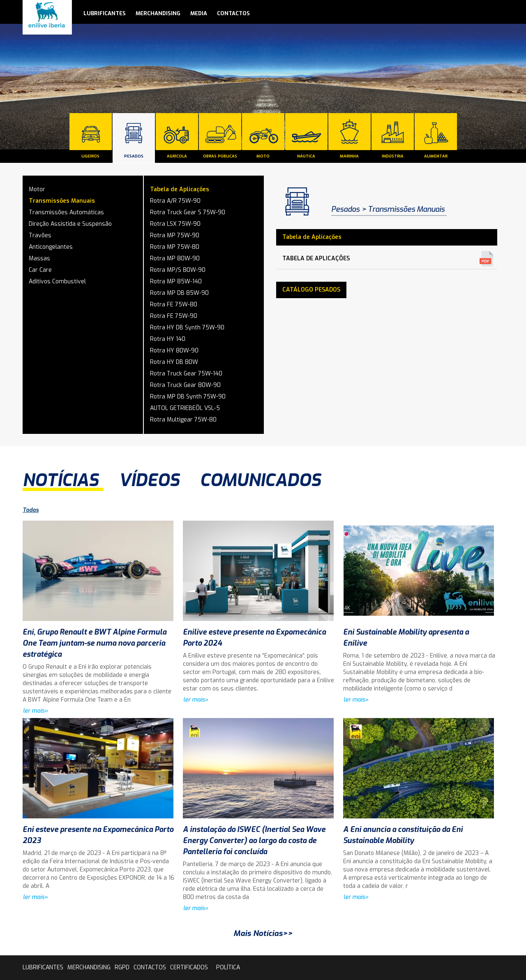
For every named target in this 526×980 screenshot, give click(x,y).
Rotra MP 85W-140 (176, 281)
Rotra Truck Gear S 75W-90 (188, 212)
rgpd (122, 967)
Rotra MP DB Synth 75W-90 (188, 397)
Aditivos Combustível (57, 281)
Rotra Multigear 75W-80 (183, 420)
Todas (31, 510)
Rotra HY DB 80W (174, 362)
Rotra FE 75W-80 (174, 305)
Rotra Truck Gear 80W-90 (185, 385)
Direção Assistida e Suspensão (70, 224)
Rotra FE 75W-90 (174, 316)
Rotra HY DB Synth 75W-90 (187, 328)
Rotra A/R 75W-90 (175, 201)
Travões (40, 235)
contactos (233, 13)
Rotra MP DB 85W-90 (179, 293)
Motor (37, 189)
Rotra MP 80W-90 (175, 258)
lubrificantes (105, 13)
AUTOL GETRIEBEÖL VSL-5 (185, 408)
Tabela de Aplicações (180, 189)
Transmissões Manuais (62, 201)
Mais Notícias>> (263, 933)
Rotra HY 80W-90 (174, 351)
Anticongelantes (51, 247)
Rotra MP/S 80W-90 (178, 270)
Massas (39, 258)
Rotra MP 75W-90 (175, 235)
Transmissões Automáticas (66, 212)
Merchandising (158, 13)
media (199, 13)
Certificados (189, 967)
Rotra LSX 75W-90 (175, 224)
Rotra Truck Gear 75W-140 (186, 374)
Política (228, 967)
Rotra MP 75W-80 (175, 247)
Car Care (40, 270)
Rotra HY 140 (168, 339)
